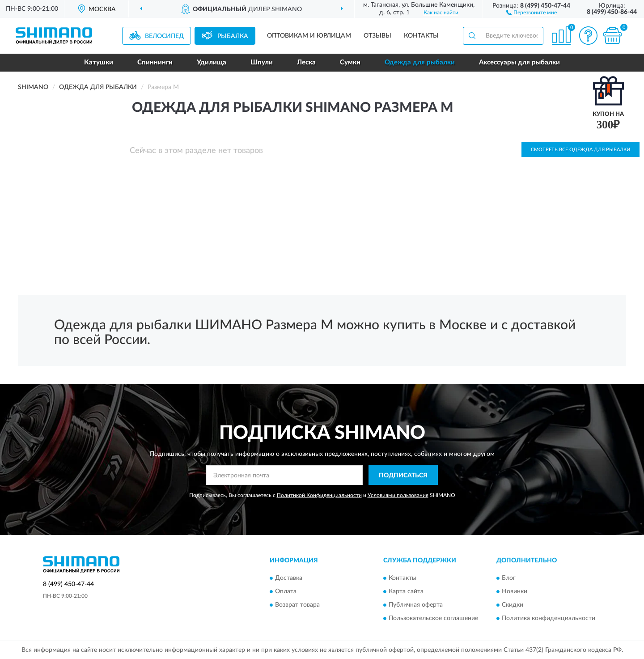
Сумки (350, 62)
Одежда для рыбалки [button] (420, 62)
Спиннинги (155, 62)
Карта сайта (406, 591)
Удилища (212, 62)
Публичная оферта (416, 605)
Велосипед (164, 36)
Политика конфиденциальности (549, 618)
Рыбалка (233, 36)
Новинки (515, 591)
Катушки (99, 62)
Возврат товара (297, 605)
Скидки (513, 605)
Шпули (262, 62)
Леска (306, 62)
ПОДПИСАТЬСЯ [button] (403, 476)
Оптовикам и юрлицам (309, 36)
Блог (509, 578)
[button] (532, 12)
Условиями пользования (398, 495)
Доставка (289, 578)
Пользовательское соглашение (433, 618)
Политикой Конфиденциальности (319, 495)
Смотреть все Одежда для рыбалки (580, 150)
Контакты (421, 36)
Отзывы (377, 36)
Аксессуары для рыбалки (519, 62)
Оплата (286, 591)
